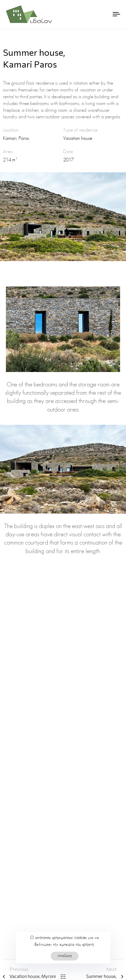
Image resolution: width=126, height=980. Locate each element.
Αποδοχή (65, 956)
